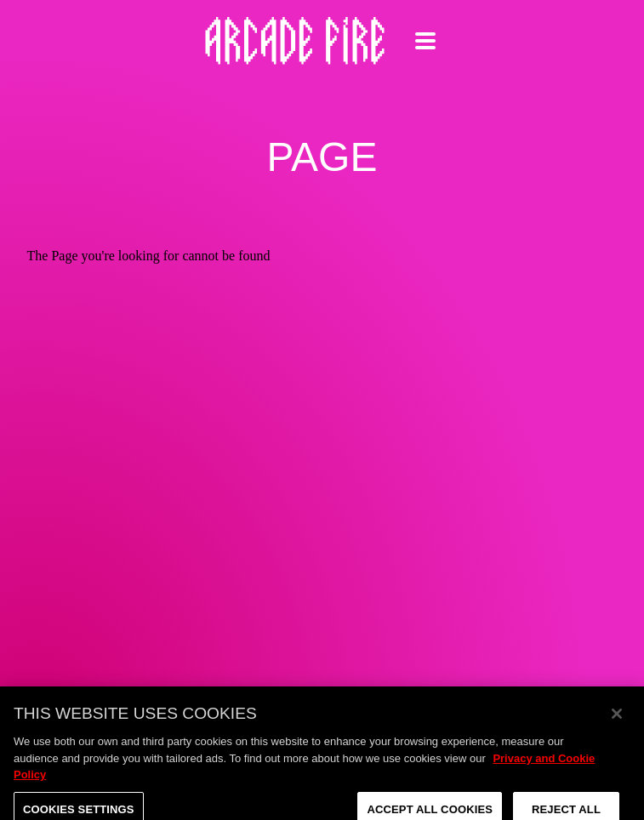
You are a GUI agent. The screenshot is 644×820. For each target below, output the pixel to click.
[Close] (617, 721)
